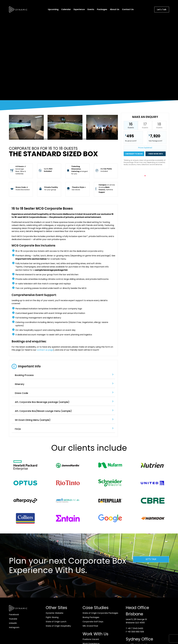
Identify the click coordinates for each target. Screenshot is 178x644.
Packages (102, 9)
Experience (79, 9)
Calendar (66, 9)
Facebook (14, 615)
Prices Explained (145, 148)
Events (91, 9)
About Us (115, 9)
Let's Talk (162, 10)
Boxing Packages (91, 617)
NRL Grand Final (90, 626)
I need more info (155, 154)
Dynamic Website (55, 613)
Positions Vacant (91, 639)
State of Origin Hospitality (58, 626)
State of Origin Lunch (56, 622)
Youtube (13, 619)
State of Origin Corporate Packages (100, 613)
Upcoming (53, 9)
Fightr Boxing (52, 617)
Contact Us (128, 9)
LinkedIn (13, 623)
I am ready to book (134, 154)
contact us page (45, 350)
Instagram (14, 627)
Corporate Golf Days (93, 622)
